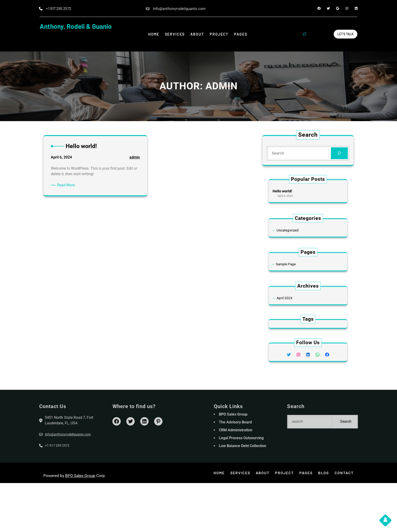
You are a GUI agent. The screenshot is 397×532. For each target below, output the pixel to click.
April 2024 (291, 297)
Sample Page (292, 263)
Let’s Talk (346, 34)
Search (371, 421)
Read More (69, 186)
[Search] (338, 153)
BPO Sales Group (80, 476)
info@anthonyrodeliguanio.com (43, 434)
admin (131, 160)
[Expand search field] (304, 34)
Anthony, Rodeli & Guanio (76, 26)
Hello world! (290, 191)
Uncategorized (293, 229)
